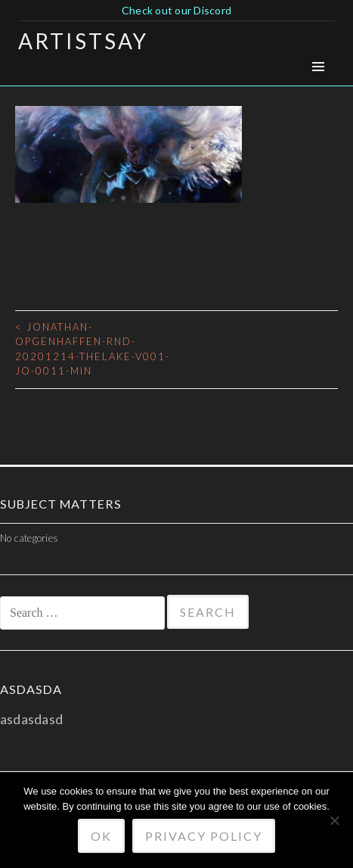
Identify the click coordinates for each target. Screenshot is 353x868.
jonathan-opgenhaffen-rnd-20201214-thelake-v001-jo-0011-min (93, 349)
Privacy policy (204, 836)
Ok (101, 836)
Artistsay (83, 41)
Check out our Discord (176, 10)
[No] (334, 820)
